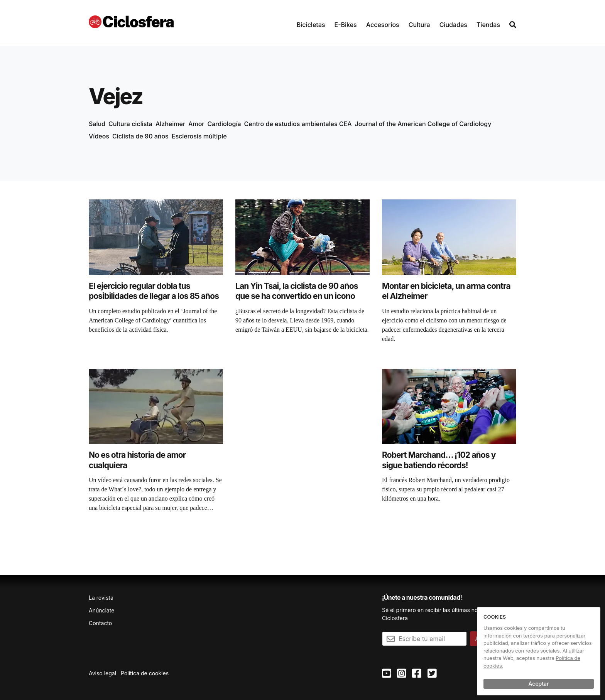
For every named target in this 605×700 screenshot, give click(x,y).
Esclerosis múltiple (199, 136)
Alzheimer (170, 124)
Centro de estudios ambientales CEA (298, 124)
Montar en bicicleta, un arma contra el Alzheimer (446, 291)
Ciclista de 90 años (140, 136)
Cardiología (224, 124)
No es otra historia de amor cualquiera (137, 460)
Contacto (100, 623)
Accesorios (383, 25)
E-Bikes (346, 25)
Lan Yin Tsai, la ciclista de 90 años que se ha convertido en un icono (297, 291)
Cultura (419, 25)
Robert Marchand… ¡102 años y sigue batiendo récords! (439, 460)
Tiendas (488, 25)
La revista (101, 598)
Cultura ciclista (130, 124)
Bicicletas (311, 25)
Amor (196, 124)
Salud (97, 124)
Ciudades (453, 25)
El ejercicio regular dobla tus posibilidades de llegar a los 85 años (154, 291)
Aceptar (539, 684)
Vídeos (99, 136)
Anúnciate (101, 610)
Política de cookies (145, 673)
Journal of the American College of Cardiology (423, 124)
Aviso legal (102, 673)
